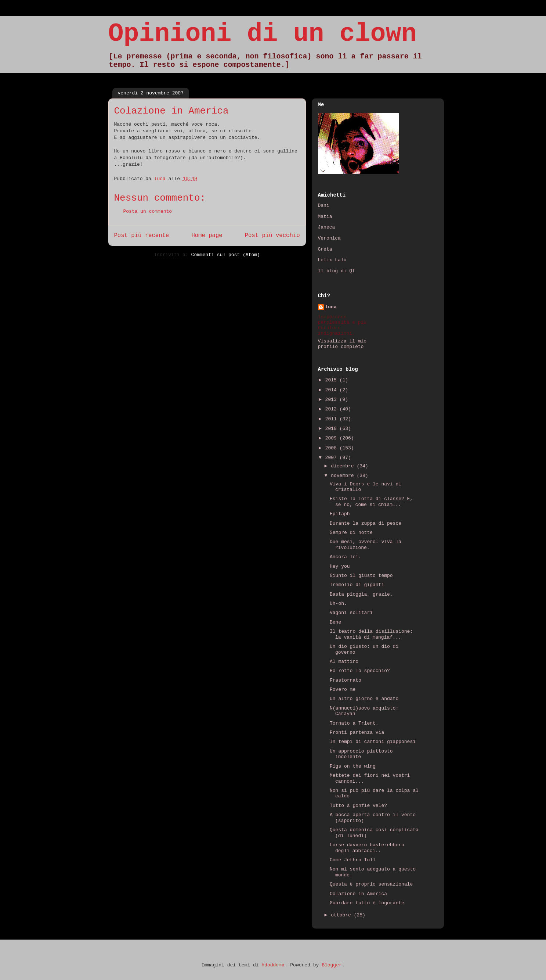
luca (331, 307)
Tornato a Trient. (354, 723)
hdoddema (273, 965)
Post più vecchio (272, 236)
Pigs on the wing (353, 766)
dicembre (344, 466)
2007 (332, 458)
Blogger (332, 965)
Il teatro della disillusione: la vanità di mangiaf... (371, 634)
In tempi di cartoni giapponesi (373, 742)
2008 (332, 448)
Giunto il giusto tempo (361, 576)
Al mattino (344, 662)
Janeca (327, 227)
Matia (325, 217)
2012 (332, 409)
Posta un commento (148, 211)
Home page (207, 236)
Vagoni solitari (351, 613)
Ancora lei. (346, 557)
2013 (332, 400)
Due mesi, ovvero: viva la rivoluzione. (366, 545)
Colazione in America (358, 894)
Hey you (340, 566)
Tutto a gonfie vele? (358, 806)
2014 (332, 390)
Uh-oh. (338, 604)
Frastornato (346, 680)
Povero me (343, 690)
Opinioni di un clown (263, 34)
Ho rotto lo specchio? (360, 671)
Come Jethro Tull (353, 860)
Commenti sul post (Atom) (226, 255)
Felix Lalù (332, 260)
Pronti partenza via (357, 733)
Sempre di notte (351, 533)
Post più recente (142, 236)
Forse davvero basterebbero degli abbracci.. (367, 848)
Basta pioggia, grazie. (361, 594)
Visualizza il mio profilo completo (342, 344)
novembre (344, 476)
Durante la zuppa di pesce (366, 523)
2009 (332, 438)
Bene (335, 622)
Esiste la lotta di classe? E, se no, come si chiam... (371, 502)
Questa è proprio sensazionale (371, 884)
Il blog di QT (337, 271)
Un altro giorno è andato (364, 699)
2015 (332, 380)
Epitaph (340, 514)
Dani (324, 206)
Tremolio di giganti (357, 585)
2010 (332, 429)
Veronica (329, 238)
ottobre (342, 915)
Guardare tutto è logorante (367, 903)
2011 (332, 419)
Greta (325, 249)
